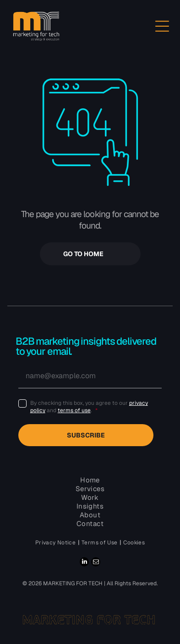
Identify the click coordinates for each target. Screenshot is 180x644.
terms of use (74, 410)
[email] (96, 563)
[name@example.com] (90, 376)
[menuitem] (56, 543)
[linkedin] (84, 563)
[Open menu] (162, 26)
